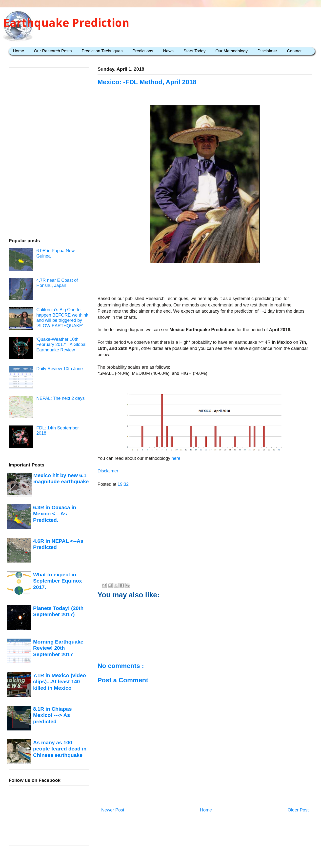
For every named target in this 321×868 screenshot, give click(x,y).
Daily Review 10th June (60, 369)
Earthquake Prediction (66, 23)
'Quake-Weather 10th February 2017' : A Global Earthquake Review (61, 345)
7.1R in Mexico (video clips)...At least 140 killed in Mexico (60, 682)
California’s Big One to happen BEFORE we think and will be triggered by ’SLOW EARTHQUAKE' (62, 318)
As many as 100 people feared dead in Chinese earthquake (60, 749)
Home (18, 51)
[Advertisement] (205, 280)
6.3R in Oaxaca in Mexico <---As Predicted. (55, 514)
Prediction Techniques (102, 51)
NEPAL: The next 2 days (60, 398)
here (175, 458)
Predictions (143, 51)
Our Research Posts (53, 51)
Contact (294, 51)
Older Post (298, 810)
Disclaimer (267, 51)
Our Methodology (232, 51)
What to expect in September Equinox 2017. (58, 581)
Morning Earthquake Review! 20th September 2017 (58, 648)
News (169, 51)
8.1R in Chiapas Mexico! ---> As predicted (52, 715)
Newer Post (113, 810)
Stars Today (194, 51)
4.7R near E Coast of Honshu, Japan (57, 283)
